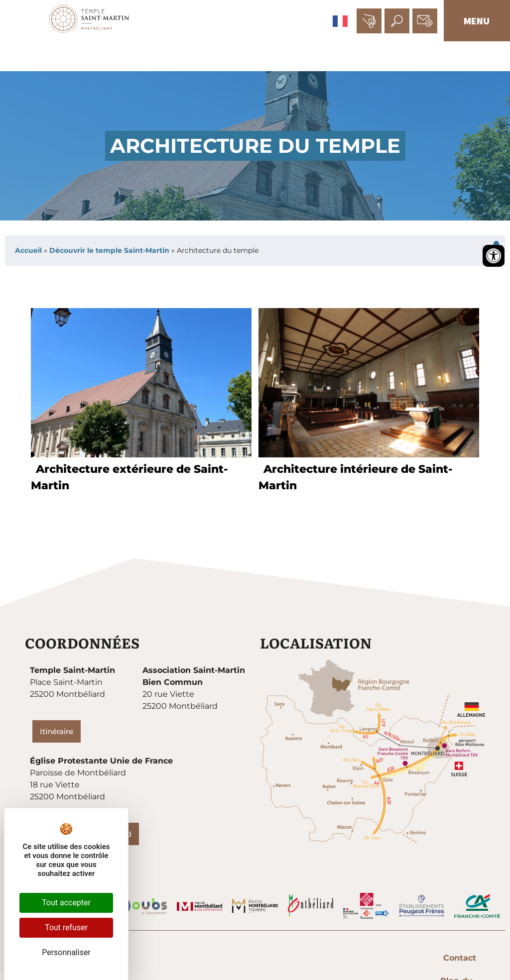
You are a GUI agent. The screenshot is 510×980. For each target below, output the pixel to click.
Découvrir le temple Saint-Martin (109, 251)
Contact (257, 958)
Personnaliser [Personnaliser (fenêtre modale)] (66, 952)
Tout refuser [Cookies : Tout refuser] (66, 927)
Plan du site (314, 958)
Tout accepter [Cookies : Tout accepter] (66, 903)
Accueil (28, 251)
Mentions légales (390, 958)
